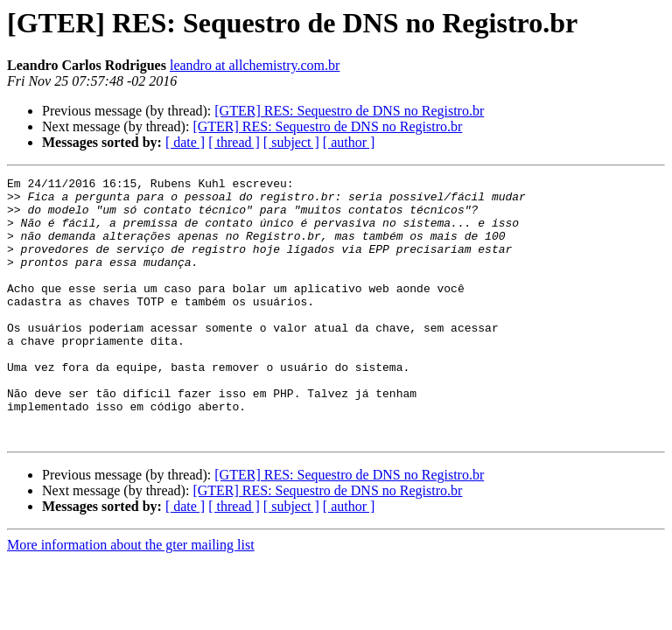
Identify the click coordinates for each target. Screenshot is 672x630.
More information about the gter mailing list (131, 597)
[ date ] (185, 142)
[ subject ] (291, 142)
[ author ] (349, 142)
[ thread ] (234, 142)
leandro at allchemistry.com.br (255, 65)
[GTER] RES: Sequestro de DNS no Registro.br (349, 111)
